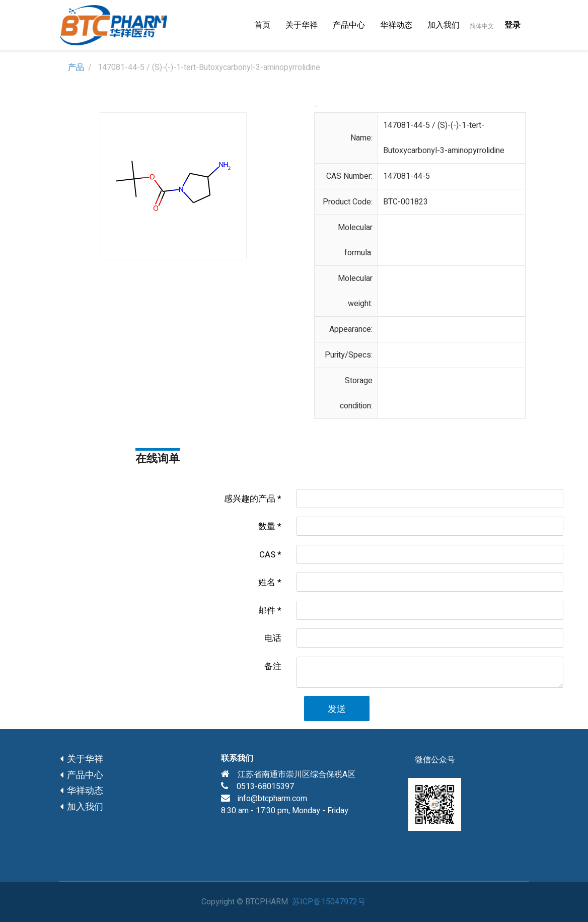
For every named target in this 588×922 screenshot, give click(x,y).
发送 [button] (337, 709)
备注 (273, 666)
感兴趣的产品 (250, 499)
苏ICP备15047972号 (329, 902)
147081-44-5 (407, 176)
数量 (267, 526)
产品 (76, 67)
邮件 (267, 611)
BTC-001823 (406, 202)
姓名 (267, 582)
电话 (273, 638)
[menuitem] (262, 25)
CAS (267, 555)
